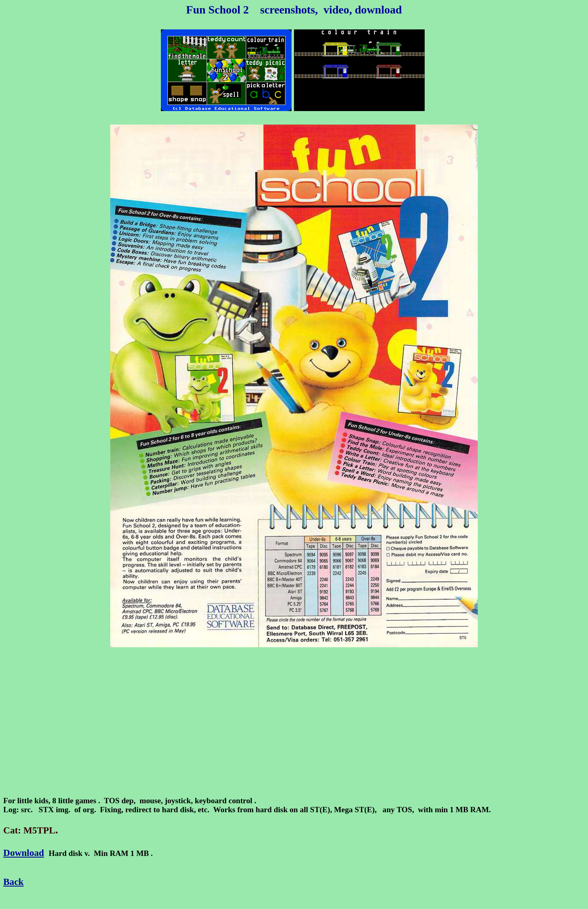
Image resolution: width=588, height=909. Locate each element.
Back (13, 882)
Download (24, 853)
